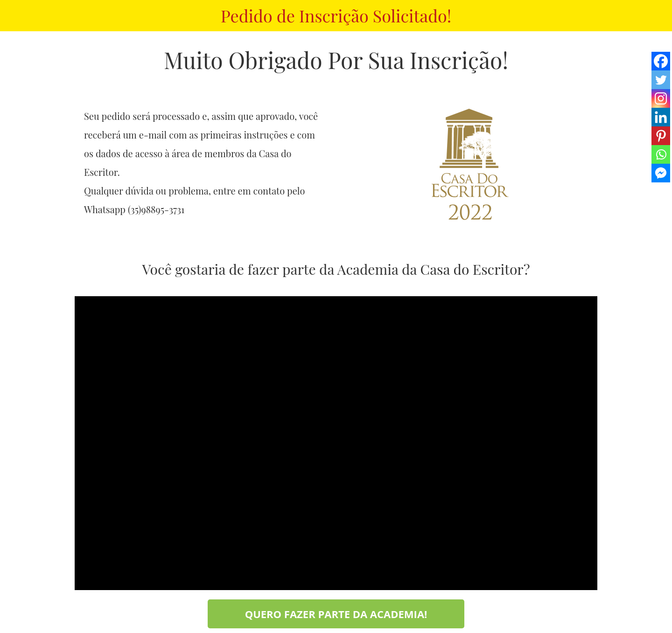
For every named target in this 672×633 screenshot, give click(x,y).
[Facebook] (661, 61)
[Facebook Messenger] (661, 173)
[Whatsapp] (661, 154)
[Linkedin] (661, 117)
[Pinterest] (661, 136)
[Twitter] (661, 80)
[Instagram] (661, 98)
